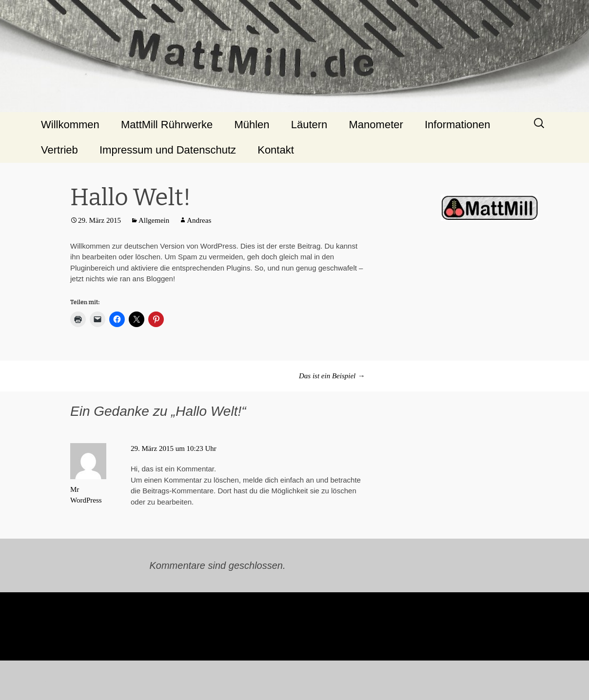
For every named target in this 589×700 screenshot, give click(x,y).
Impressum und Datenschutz (168, 150)
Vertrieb (59, 150)
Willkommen (70, 125)
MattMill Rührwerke (167, 125)
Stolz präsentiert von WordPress (66, 681)
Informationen (458, 125)
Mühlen (252, 125)
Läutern (309, 125)
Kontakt (276, 150)
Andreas (199, 220)
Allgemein (154, 220)
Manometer (376, 125)
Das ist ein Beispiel (332, 376)
